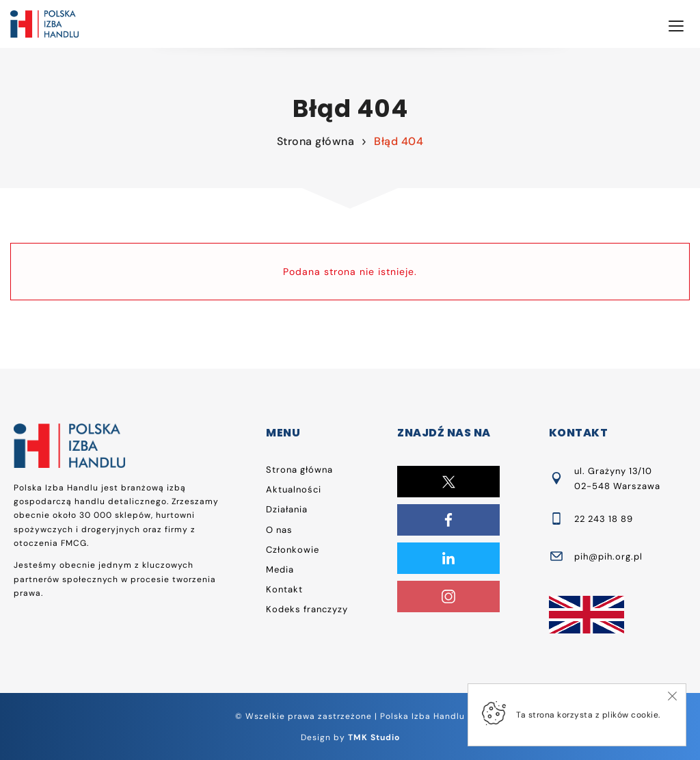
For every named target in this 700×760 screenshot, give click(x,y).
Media (280, 569)
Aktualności (294, 489)
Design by (350, 737)
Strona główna (316, 141)
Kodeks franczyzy (307, 609)
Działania (287, 509)
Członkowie (293, 550)
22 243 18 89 (604, 519)
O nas (279, 530)
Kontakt (284, 589)
